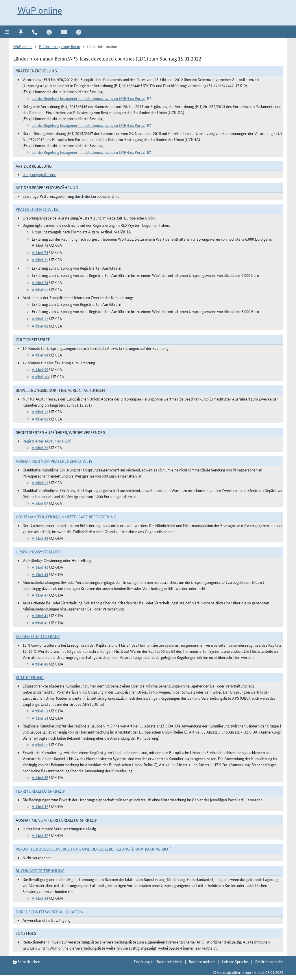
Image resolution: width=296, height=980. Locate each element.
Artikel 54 (40, 718)
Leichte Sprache (235, 961)
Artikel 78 (40, 447)
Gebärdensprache (269, 961)
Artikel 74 (40, 252)
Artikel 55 (40, 745)
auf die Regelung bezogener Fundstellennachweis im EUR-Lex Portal (88, 98)
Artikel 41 (40, 567)
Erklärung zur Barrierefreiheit (158, 961)
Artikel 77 (40, 319)
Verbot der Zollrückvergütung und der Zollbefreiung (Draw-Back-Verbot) (94, 849)
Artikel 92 (40, 290)
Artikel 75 (40, 259)
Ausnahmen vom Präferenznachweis (54, 461)
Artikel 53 (40, 711)
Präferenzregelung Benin (60, 46)
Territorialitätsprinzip (40, 791)
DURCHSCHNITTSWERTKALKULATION (50, 912)
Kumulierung (30, 677)
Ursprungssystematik (38, 552)
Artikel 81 (40, 419)
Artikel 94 (40, 355)
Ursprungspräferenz (39, 174)
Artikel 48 (40, 664)
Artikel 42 (40, 806)
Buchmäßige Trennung (40, 871)
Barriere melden (202, 961)
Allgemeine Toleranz (38, 636)
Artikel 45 (40, 623)
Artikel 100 (41, 376)
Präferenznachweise (38, 209)
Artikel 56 (40, 777)
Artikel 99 (40, 369)
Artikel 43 (40, 538)
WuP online (40, 10)
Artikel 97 (40, 482)
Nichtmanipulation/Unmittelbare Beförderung (66, 517)
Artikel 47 (40, 595)
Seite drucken (26, 961)
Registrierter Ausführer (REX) (47, 441)
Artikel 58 (40, 898)
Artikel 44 (40, 574)
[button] (7, 32)
